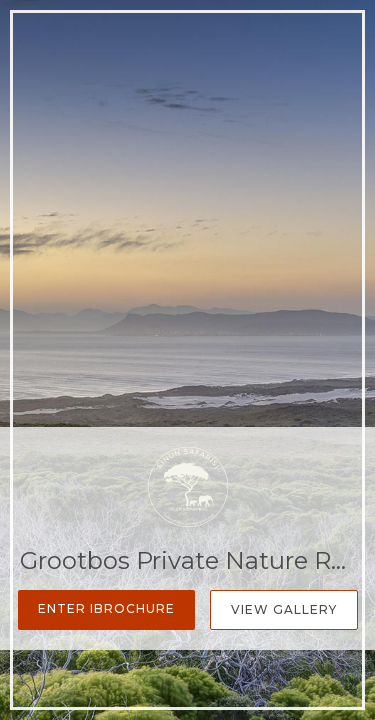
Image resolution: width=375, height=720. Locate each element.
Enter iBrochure (106, 608)
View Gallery (284, 609)
